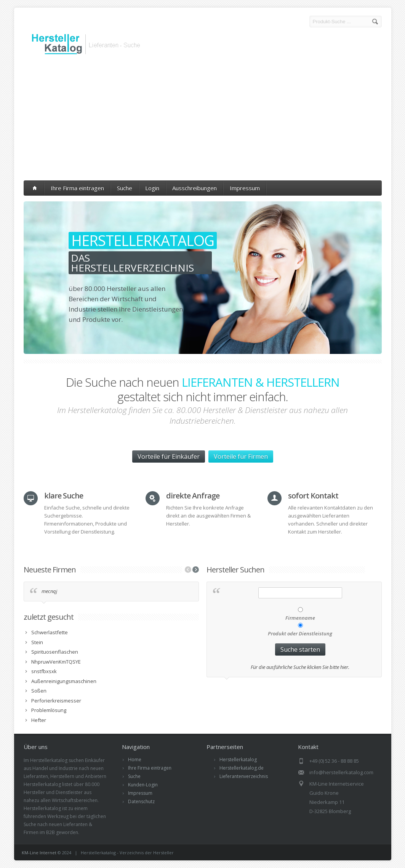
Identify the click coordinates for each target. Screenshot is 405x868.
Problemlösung (49, 710)
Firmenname (300, 618)
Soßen (39, 691)
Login (152, 188)
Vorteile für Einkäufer (169, 457)
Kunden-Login (143, 785)
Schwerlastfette (50, 632)
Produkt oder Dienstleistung (300, 633)
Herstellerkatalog (238, 759)
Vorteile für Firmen (241, 457)
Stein (37, 642)
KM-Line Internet (39, 853)
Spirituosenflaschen (55, 652)
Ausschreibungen (194, 188)
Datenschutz (141, 801)
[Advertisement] (203, 119)
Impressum (245, 188)
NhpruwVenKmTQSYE (56, 662)
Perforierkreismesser (56, 701)
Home (135, 759)
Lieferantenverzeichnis (244, 776)
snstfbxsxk (44, 671)
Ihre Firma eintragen (77, 188)
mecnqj (49, 591)
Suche (125, 188)
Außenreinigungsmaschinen (64, 681)
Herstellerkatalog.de (242, 768)
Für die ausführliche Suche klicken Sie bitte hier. (300, 667)
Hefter (39, 720)
